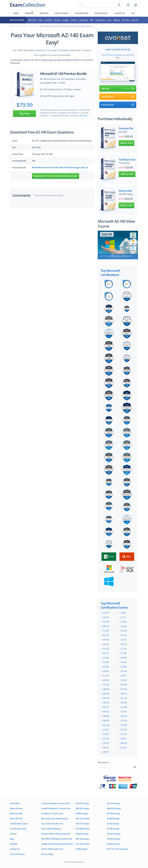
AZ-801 (123, 676)
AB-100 (124, 644)
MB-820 (124, 703)
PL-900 (123, 680)
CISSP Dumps (82, 849)
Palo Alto (126, 20)
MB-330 (106, 698)
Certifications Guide (19, 824)
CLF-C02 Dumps (83, 844)
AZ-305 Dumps (113, 819)
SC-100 (123, 649)
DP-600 (106, 640)
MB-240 (124, 716)
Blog (12, 839)
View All (135, 20)
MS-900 (106, 680)
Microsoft (32, 20)
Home (16, 13)
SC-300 (106, 631)
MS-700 (124, 685)
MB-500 (106, 716)
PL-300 (123, 622)
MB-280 (106, 694)
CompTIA (48, 20)
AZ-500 (106, 644)
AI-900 (123, 613)
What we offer (16, 814)
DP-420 (124, 721)
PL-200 (123, 653)
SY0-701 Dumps (82, 803)
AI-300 (106, 730)
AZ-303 (106, 743)
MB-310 (124, 694)
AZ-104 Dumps (113, 803)
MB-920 (124, 743)
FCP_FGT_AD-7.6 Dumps (117, 849)
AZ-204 (106, 658)
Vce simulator (81, 13)
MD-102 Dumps (82, 839)
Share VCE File (16, 819)
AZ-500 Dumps (113, 844)
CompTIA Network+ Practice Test (56, 808)
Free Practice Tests (18, 829)
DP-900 (124, 689)
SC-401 (123, 640)
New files (44, 13)
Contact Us (15, 849)
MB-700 (106, 721)
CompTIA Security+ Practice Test (55, 803)
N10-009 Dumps (83, 829)
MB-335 (106, 712)
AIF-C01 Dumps (82, 824)
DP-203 (106, 739)
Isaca (109, 20)
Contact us (119, 13)
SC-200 (123, 626)
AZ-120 (123, 734)
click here (83, 116)
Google (66, 20)
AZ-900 (123, 631)
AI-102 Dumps (113, 824)
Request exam (101, 13)
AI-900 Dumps (82, 814)
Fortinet (74, 20)
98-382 (123, 739)
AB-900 (124, 658)
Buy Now (24, 114)
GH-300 (124, 671)
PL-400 (123, 667)
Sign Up (118, 88)
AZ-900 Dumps (82, 834)
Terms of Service (17, 854)
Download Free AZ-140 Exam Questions (56, 176)
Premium (29, 13)
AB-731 (106, 653)
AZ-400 (106, 667)
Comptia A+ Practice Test (52, 814)
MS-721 (106, 707)
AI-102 (123, 617)
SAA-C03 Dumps (114, 808)
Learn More (118, 97)
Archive (13, 834)
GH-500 (124, 725)
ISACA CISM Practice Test (52, 849)
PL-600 (106, 676)
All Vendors (15, 803)
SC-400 (106, 734)
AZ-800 (106, 671)
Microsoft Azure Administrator (55, 819)
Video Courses (62, 13)
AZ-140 (33, 26)
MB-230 (106, 703)
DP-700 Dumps (113, 814)
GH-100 (124, 730)
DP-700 (106, 622)
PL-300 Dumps (113, 829)
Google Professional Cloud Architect (57, 844)
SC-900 (106, 662)
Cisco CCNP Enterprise (51, 829)
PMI (92, 20)
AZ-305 (106, 617)
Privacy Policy (47, 854)
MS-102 (106, 635)
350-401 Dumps (114, 834)
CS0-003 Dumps (114, 839)
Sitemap (14, 844)
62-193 (123, 748)
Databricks (84, 20)
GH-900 (124, 707)
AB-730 (124, 635)
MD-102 (106, 626)
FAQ (133, 13)
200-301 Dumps (82, 808)
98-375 (106, 748)
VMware (117, 20)
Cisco (40, 20)
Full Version (118, 105)
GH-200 (106, 725)
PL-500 (123, 712)
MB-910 (106, 752)
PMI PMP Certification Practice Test (57, 839)
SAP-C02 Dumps (83, 819)
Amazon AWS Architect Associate (56, 834)
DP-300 (106, 685)
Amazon (57, 20)
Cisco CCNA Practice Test (52, 824)
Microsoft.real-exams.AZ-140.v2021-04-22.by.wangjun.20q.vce (60, 167)
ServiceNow (100, 20)
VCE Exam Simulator (114, 55)
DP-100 (124, 698)
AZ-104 (106, 613)
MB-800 (106, 689)
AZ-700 (106, 649)
